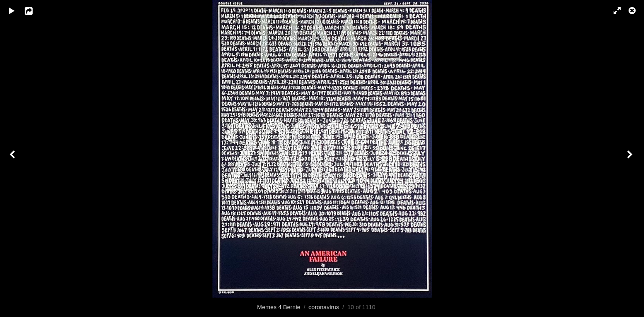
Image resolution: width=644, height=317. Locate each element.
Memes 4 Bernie (279, 307)
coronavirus (324, 307)
